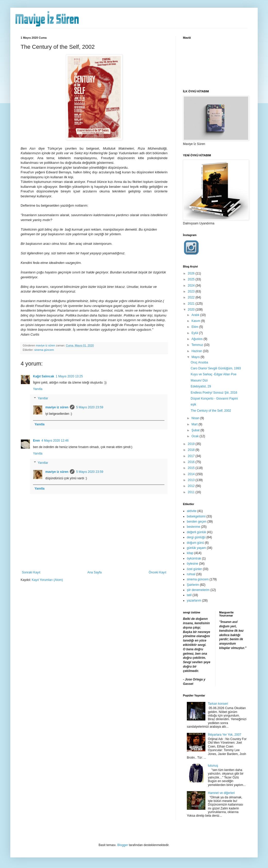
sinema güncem (44, 350)
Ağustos (198, 339)
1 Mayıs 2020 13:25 (69, 376)
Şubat (196, 430)
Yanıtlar (43, 398)
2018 (192, 450)
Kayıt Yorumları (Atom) (47, 580)
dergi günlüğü (196, 537)
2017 (192, 456)
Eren (36, 441)
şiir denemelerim (198, 590)
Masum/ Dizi (199, 380)
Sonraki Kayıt (31, 572)
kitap (190, 553)
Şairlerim (193, 585)
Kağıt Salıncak (44, 376)
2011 (192, 492)
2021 (192, 304)
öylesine (192, 564)
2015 (192, 468)
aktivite (192, 511)
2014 (192, 474)
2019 (192, 444)
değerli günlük (196, 532)
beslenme (194, 527)
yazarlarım (194, 601)
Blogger (123, 845)
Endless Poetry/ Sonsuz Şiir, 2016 (214, 393)
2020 (192, 310)
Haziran (197, 351)
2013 (192, 480)
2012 (192, 486)
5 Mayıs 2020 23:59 (90, 407)
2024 (192, 286)
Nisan (196, 418)
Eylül (195, 333)
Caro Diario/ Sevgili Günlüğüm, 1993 (216, 368)
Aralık (196, 315)
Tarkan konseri (218, 704)
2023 (192, 291)
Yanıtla (38, 389)
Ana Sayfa (94, 572)
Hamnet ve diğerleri (221, 793)
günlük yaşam (196, 548)
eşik (193, 404)
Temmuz (198, 345)
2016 (192, 462)
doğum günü (195, 543)
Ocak (195, 436)
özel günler (194, 569)
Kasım (196, 321)
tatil (189, 595)
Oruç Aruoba (199, 362)
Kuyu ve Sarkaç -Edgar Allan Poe (213, 374)
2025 (192, 279)
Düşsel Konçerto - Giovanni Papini (214, 399)
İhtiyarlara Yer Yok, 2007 (225, 735)
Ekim (195, 327)
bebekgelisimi (196, 516)
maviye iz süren (57, 407)
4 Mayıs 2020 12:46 (55, 441)
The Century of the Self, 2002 (211, 411)
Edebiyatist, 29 (201, 386)
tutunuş (213, 766)
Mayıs (196, 357)
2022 (192, 297)
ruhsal (191, 574)
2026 (192, 273)
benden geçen (197, 522)
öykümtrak (194, 558)
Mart (195, 424)
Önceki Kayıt (157, 572)
